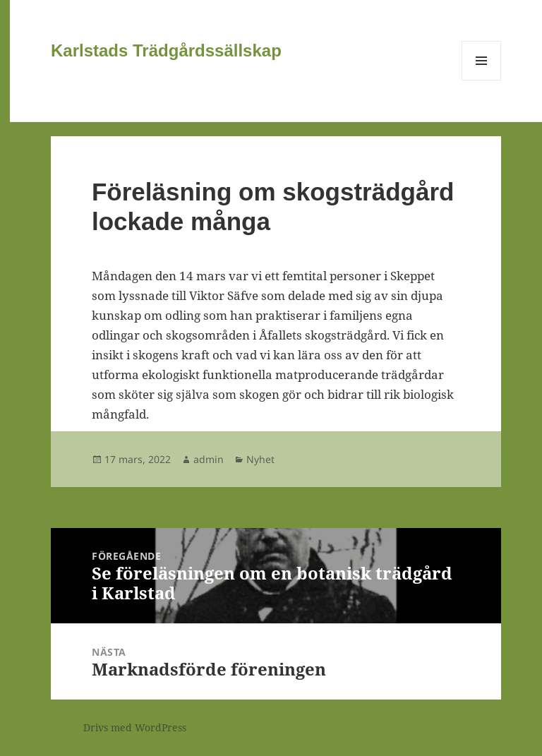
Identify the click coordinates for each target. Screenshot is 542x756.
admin (209, 459)
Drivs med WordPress (135, 727)
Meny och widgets (482, 80)
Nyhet (260, 459)
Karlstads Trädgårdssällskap (166, 50)
